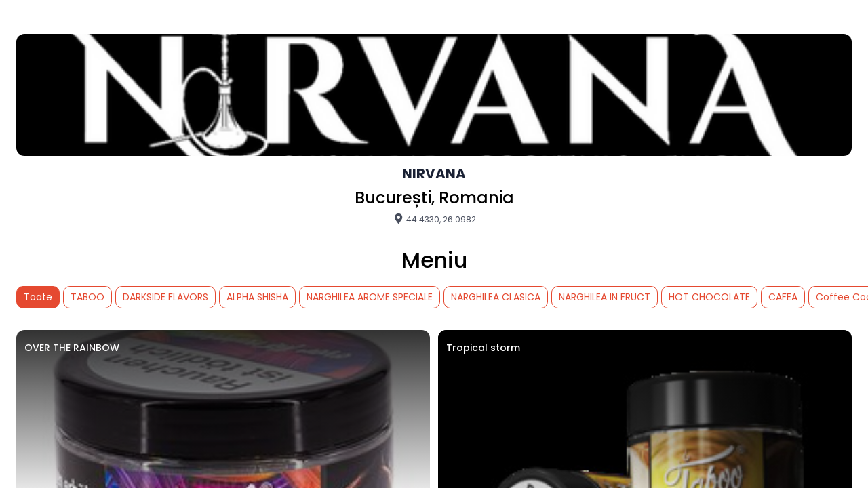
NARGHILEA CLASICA (496, 297)
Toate (38, 297)
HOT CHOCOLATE (709, 297)
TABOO (87, 297)
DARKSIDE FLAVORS (165, 297)
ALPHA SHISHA (257, 297)
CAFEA (783, 297)
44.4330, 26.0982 (434, 219)
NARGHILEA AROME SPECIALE (370, 297)
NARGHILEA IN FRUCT (605, 297)
